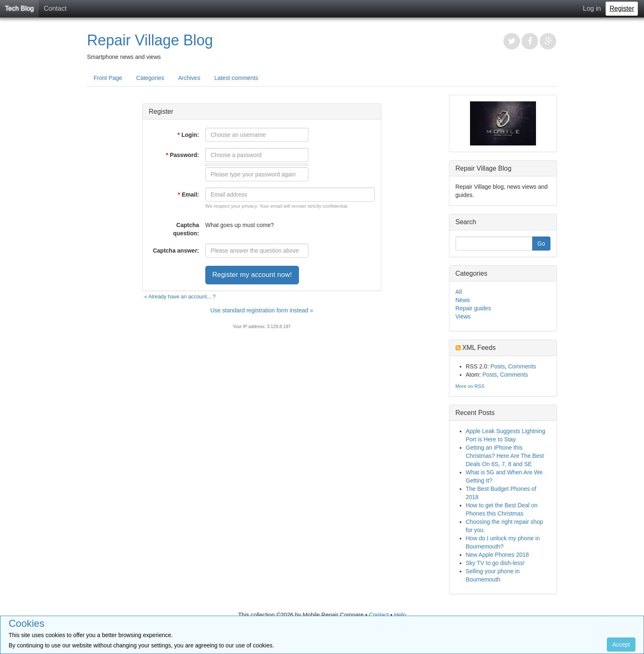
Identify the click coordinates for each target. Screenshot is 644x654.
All (459, 292)
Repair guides (473, 308)
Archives (189, 78)
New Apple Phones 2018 (497, 555)
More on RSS (470, 386)
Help (400, 615)
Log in (592, 8)
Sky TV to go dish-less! (495, 563)
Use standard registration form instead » (262, 310)
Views (463, 316)
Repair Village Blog (150, 40)
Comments (522, 366)
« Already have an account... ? (180, 297)
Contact (55, 8)
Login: (188, 135)
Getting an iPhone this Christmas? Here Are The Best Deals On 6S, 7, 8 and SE (505, 456)
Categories (150, 78)
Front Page (108, 78)
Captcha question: (186, 229)
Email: (188, 195)
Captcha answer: (176, 251)
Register (622, 8)
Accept (621, 645)
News (463, 300)
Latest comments (236, 78)
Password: (182, 155)
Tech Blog (19, 8)
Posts (497, 366)
